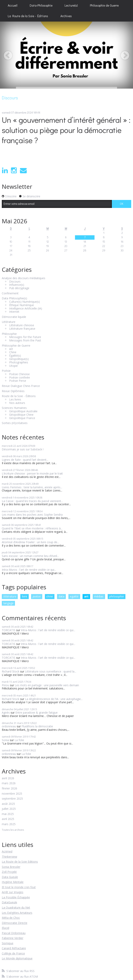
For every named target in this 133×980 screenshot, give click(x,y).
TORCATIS (9, 630)
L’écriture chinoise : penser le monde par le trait (32, 473)
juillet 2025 (9, 809)
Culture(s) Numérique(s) (25, 302)
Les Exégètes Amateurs (17, 913)
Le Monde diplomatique (17, 958)
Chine (13, 352)
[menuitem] (13, 5)
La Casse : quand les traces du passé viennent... (32, 501)
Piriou (5, 685)
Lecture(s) (71, 5)
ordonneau (9, 726)
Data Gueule (10, 877)
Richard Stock (11, 671)
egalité (74, 596)
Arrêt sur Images (13, 892)
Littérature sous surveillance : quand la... (51, 671)
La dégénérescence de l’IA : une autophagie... (54, 699)
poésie (37, 596)
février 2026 (9, 789)
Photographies (19, 362)
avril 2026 (8, 778)
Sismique (8, 943)
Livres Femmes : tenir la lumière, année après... (32, 487)
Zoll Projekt (9, 872)
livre (25, 596)
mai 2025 (8, 814)
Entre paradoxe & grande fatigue (36, 713)
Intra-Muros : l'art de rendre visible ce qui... (29, 570)
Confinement (10, 293)
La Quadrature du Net (16, 907)
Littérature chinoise (22, 325)
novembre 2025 (12, 794)
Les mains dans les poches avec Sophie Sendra (32, 515)
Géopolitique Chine (21, 415)
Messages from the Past (25, 341)
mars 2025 (9, 824)
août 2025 (8, 804)
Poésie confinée (20, 378)
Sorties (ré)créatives (15, 423)
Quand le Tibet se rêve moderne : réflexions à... (32, 528)
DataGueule (9, 902)
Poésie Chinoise (19, 374)
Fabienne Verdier (13, 938)
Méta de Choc (11, 918)
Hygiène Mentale (13, 882)
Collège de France (13, 953)
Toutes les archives (13, 830)
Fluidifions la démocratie (37, 726)
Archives (66, 16)
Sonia (5, 740)
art (86, 596)
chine (50, 596)
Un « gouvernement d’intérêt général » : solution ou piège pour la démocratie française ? (66, 130)
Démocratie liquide (14, 317)
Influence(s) (17, 285)
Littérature (9, 322)
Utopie (13, 366)
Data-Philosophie (41, 5)
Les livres (15, 400)
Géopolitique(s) (19, 359)
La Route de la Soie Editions (20, 862)
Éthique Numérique (22, 305)
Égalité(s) (15, 356)
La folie (19, 740)
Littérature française (22, 329)
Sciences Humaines (14, 408)
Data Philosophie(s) (14, 298)
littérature (10, 596)
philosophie (117, 596)
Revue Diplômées (13, 391)
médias (99, 596)
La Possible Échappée (16, 897)
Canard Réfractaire (14, 948)
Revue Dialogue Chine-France (21, 386)
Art (11, 349)
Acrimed (7, 851)
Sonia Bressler (11, 867)
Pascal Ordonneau (14, 933)
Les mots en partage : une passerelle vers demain (47, 685)
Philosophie (9, 334)
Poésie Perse (18, 381)
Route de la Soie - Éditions (19, 396)
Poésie (6, 371)
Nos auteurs (17, 403)
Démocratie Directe (15, 923)
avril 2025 (8, 819)
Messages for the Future (25, 337)
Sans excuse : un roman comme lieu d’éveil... (30, 556)
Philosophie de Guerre (104, 5)
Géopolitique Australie (23, 411)
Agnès (6, 713)
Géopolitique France (22, 418)
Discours (15, 282)
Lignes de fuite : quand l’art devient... (25, 460)
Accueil (13, 5)
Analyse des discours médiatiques (24, 278)
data (62, 596)
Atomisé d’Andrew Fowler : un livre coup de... (30, 542)
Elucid (5, 928)
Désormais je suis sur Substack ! (23, 449)
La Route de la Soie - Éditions (28, 16)
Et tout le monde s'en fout (19, 887)
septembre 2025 (12, 799)
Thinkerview (9, 857)
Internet (14, 312)
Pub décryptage (19, 288)
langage (8, 603)
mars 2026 (9, 783)
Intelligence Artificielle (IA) (26, 309)
